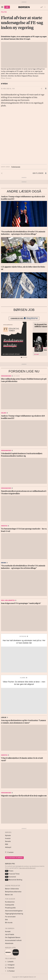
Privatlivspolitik (10, 908)
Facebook (10, 968)
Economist (10, 877)
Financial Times (12, 874)
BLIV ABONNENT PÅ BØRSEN (14, 858)
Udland (4, 413)
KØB (7, 7)
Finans (9, 871)
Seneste (8, 841)
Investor (4, 526)
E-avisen (11, 852)
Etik (6, 920)
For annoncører (10, 917)
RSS (7, 844)
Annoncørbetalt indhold (13, 940)
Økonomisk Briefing (14, 880)
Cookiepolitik (10, 905)
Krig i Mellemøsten (8, 600)
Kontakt (8, 931)
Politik (4, 12)
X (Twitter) (10, 971)
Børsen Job (9, 895)
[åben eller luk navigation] (3, 7)
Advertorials (9, 943)
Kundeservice (10, 902)
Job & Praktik (10, 934)
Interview (23, 636)
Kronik (4, 563)
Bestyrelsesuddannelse (13, 892)
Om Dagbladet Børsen (13, 937)
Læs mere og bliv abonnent (27, 868)
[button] (45, 7)
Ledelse (4, 717)
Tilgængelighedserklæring (14, 914)
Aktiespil (8, 847)
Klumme (23, 678)
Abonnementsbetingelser (14, 911)
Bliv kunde (9, 923)
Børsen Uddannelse (12, 889)
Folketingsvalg (16, 167)
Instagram (10, 965)
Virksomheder (6, 376)
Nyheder (8, 835)
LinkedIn (9, 962)
